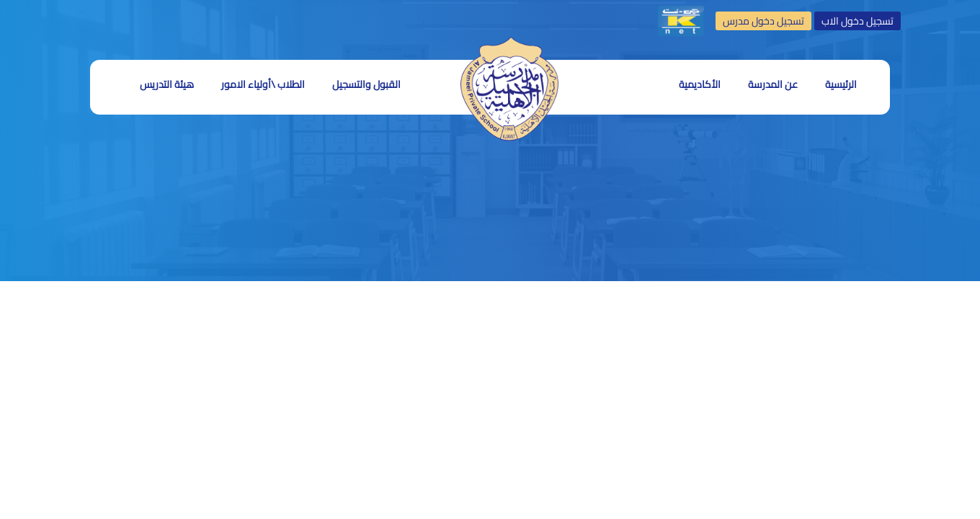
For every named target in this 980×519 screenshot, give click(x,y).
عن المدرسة (773, 84)
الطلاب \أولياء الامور (263, 84)
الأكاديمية (700, 84)
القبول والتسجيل (366, 84)
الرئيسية (841, 84)
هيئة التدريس (167, 84)
